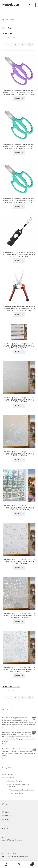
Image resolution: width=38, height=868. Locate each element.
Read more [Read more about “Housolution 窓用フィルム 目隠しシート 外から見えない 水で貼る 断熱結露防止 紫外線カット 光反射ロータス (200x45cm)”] (19, 676)
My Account (6, 865)
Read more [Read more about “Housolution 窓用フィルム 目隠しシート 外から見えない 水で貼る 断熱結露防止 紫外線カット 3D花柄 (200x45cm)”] (19, 568)
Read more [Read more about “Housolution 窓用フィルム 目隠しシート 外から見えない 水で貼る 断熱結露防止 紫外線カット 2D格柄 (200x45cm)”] (19, 406)
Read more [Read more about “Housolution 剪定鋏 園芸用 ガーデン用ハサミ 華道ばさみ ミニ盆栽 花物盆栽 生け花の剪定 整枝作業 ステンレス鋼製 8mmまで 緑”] (19, 153)
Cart (30, 863)
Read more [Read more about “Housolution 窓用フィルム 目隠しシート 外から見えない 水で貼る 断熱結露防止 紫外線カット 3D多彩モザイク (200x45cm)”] (19, 514)
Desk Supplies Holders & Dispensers (23, 790)
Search (19, 865)
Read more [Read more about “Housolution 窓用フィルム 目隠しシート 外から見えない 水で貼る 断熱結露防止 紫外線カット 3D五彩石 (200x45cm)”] (19, 460)
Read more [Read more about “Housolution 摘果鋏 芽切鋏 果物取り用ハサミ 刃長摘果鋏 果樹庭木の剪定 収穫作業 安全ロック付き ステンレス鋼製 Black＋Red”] (19, 314)
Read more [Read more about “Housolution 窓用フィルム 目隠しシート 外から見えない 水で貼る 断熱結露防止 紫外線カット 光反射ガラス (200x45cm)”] (19, 622)
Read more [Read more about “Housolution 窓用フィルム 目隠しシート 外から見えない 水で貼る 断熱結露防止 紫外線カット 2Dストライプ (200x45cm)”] (19, 352)
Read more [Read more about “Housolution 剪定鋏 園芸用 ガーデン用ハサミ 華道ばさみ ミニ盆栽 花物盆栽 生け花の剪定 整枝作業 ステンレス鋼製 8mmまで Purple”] (19, 99)
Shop (7, 812)
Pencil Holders (18, 793)
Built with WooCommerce (19, 856)
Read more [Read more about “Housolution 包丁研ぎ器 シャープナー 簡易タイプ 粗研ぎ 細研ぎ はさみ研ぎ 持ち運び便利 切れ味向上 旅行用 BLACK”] (19, 260)
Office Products (9, 778)
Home (6, 19)
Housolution (11, 5)
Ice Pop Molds (9, 774)
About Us (8, 816)
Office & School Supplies (15, 781)
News (7, 819)
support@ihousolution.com (12, 840)
